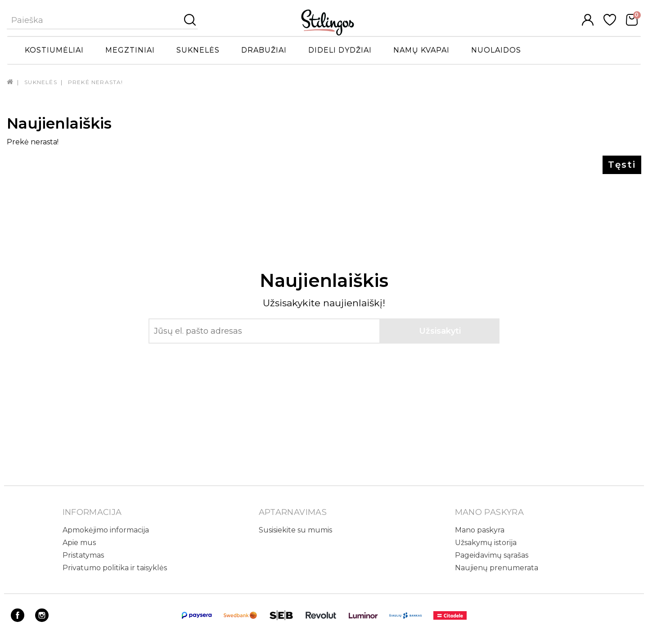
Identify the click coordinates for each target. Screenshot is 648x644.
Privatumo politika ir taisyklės (115, 568)
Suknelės (198, 50)
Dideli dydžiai (340, 50)
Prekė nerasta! (96, 82)
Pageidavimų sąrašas (492, 555)
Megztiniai (130, 50)
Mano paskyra (480, 530)
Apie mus (79, 543)
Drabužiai (264, 50)
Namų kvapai (421, 50)
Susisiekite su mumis (295, 530)
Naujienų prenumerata (497, 568)
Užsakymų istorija (486, 543)
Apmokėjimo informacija (106, 530)
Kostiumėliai (54, 50)
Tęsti (622, 165)
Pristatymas (83, 555)
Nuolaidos (496, 50)
